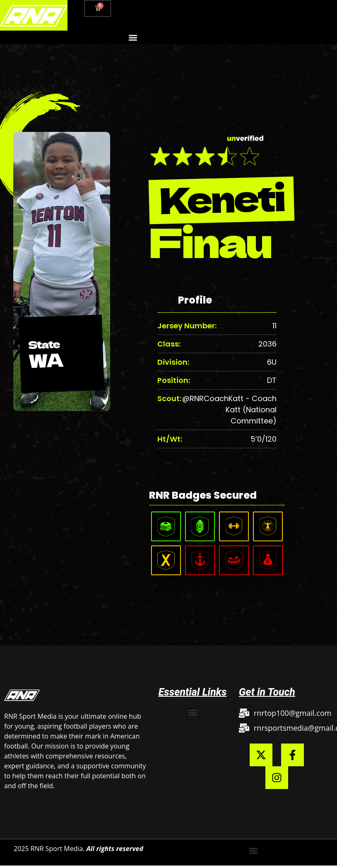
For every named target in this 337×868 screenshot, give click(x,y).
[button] (133, 37)
